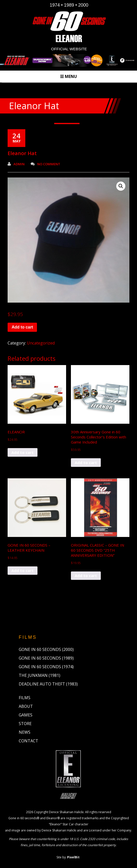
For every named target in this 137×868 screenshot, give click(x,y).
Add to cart (22, 327)
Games (26, 715)
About (26, 706)
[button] (121, 186)
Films (25, 698)
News (25, 732)
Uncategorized (41, 343)
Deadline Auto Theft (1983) (48, 684)
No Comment (45, 164)
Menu (69, 76)
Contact (28, 741)
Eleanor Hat (22, 153)
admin (16, 164)
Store (25, 724)
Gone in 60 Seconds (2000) (46, 649)
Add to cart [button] (23, 452)
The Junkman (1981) (40, 675)
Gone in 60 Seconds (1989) (46, 658)
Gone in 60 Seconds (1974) (46, 667)
